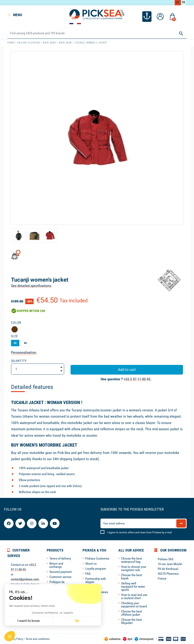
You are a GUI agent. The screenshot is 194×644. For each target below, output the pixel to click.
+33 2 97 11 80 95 (137, 379)
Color (16, 323)
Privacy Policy (15, 639)
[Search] (97, 33)
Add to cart (127, 370)
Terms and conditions (37, 639)
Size (14, 336)
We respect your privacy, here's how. (32, 606)
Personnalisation (24, 352)
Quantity (19, 361)
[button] (10, 636)
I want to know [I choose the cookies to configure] (28, 621)
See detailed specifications (31, 286)
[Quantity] (38, 369)
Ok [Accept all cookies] (77, 621)
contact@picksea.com (25, 579)
